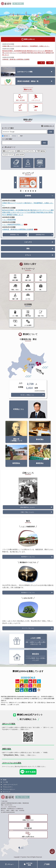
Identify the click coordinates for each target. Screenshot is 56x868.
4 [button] (31, 191)
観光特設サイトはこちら (28, 557)
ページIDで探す (7, 139)
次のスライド (41, 182)
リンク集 (5, 782)
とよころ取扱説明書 (9, 220)
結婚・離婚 (15, 280)
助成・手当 (41, 316)
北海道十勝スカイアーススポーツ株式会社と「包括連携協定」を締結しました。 (26, 46)
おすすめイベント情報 (25, 72)
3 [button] (28, 191)
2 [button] (26, 191)
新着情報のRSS (40, 235)
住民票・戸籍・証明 (28, 315)
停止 (21, 191)
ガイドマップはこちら (28, 628)
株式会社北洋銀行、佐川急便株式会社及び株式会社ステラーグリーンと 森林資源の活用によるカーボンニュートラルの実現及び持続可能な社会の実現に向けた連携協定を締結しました (28, 53)
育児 (41, 280)
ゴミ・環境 (15, 316)
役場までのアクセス (28, 820)
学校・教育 (28, 290)
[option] (28, 182)
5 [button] (33, 191)
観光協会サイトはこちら (28, 592)
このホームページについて (10, 785)
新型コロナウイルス (9, 151)
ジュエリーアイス (8, 155)
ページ (14, 136)
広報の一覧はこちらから (27, 512)
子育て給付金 (41, 151)
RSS (50, 63)
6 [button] (36, 191)
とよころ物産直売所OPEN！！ (13, 225)
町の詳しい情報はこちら (27, 395)
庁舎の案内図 (28, 828)
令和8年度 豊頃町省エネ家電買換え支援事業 (16, 59)
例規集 (5, 780)
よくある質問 (28, 325)
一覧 (41, 63)
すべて (6, 136)
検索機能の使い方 (49, 126)
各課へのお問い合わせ (28, 837)
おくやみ (28, 299)
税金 (15, 325)
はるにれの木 (20, 155)
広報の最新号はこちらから (27, 507)
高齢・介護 (15, 299)
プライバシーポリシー (9, 789)
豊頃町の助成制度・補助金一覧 (28, 81)
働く (41, 290)
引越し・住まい (15, 290)
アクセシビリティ (8, 787)
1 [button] (23, 191)
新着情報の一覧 (14, 235)
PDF (21, 136)
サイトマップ (6, 792)
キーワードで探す (8, 128)
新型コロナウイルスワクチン (26, 151)
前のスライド (15, 182)
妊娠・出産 (28, 280)
